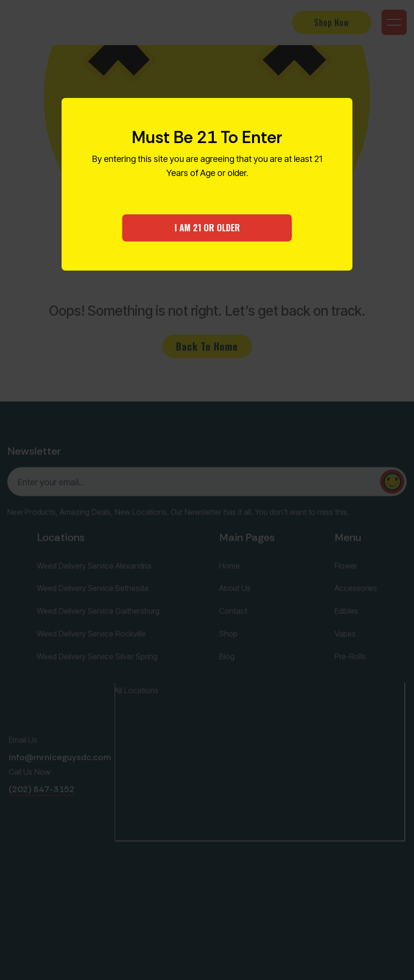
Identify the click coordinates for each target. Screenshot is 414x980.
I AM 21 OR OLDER (207, 227)
